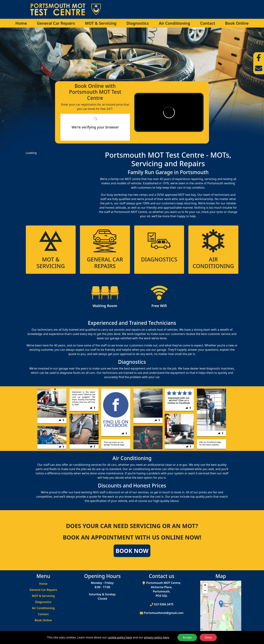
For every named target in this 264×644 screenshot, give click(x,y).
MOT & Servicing (101, 23)
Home (21, 23)
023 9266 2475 (164, 604)
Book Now (132, 551)
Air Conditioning (174, 23)
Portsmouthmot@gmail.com (164, 613)
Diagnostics (137, 23)
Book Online (237, 23)
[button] (221, 604)
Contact (208, 23)
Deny (208, 637)
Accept (187, 637)
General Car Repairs (56, 23)
